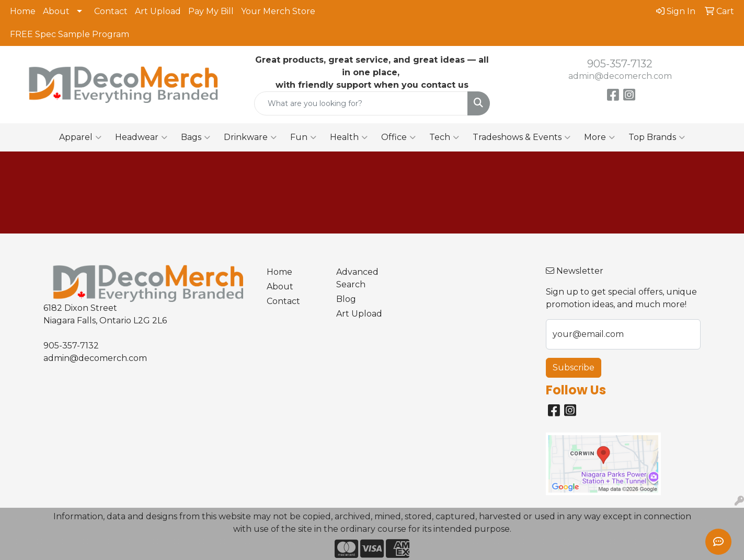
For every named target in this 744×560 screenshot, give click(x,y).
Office (398, 137)
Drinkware (250, 137)
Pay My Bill (211, 11)
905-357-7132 (620, 64)
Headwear (141, 137)
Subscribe (574, 367)
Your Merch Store (278, 11)
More (599, 137)
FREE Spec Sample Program (70, 34)
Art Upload (158, 11)
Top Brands (657, 137)
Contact (111, 11)
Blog (346, 299)
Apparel (80, 137)
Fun (303, 137)
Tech (444, 137)
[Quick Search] (361, 103)
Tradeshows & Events (522, 137)
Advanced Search (357, 278)
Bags (196, 137)
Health (349, 137)
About (56, 11)
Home (23, 11)
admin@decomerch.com (620, 76)
